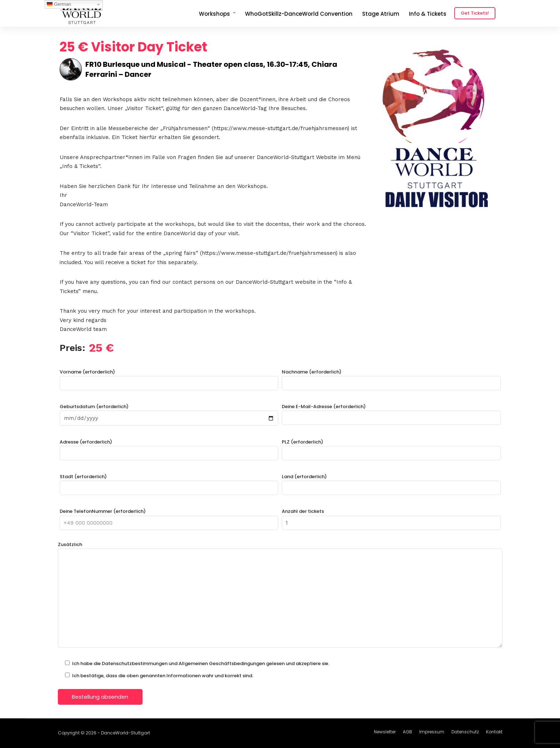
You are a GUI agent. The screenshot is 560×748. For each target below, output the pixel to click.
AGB (407, 732)
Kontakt (494, 732)
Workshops (214, 14)
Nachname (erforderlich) (391, 378)
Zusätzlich (280, 595)
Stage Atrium (381, 14)
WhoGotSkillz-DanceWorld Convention (299, 14)
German (59, 4)
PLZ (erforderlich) (391, 448)
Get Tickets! (475, 13)
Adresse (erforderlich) (169, 448)
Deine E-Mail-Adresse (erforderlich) (391, 412)
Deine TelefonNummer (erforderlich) (169, 517)
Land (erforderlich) (391, 482)
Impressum (432, 732)
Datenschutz (465, 732)
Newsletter (385, 732)
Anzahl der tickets (391, 517)
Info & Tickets (428, 14)
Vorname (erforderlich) (169, 378)
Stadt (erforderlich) (169, 482)
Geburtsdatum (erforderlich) (169, 412)
